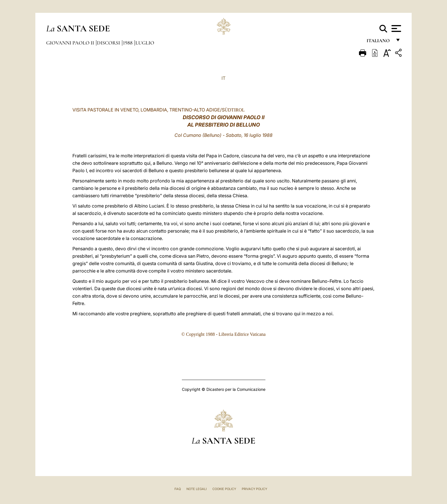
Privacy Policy (254, 489)
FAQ (178, 489)
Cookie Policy (224, 489)
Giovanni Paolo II (71, 43)
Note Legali (197, 489)
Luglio (145, 43)
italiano (379, 42)
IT (223, 78)
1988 (128, 43)
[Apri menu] (396, 29)
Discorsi (109, 43)
